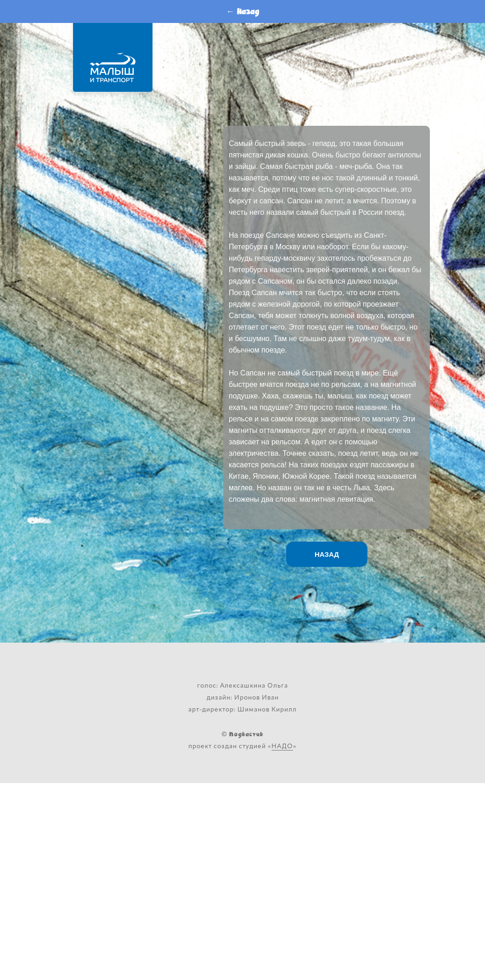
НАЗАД (327, 554)
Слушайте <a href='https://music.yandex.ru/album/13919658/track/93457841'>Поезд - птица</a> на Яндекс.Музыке (327, 80)
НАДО (282, 747)
